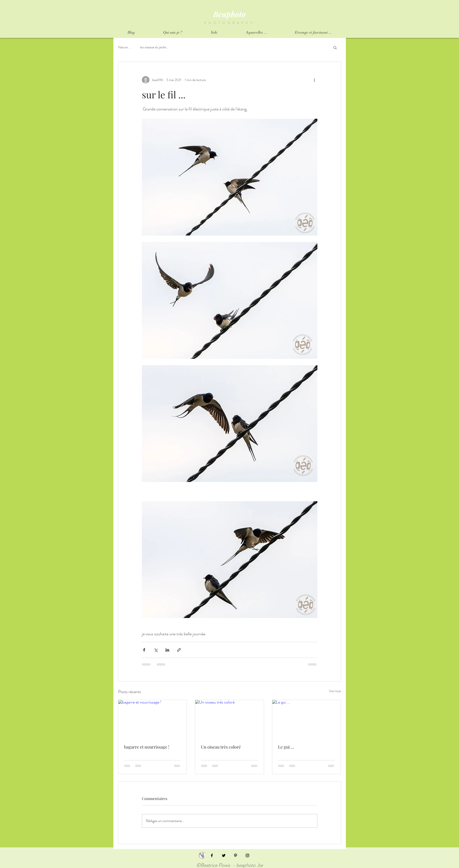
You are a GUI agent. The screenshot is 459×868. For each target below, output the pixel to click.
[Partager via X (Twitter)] (156, 650)
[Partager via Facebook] (144, 650)
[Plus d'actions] (315, 80)
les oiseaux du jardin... (154, 47)
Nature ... (124, 47)
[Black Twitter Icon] (224, 855)
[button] (335, 47)
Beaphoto (229, 14)
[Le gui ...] (307, 719)
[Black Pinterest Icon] (236, 855)
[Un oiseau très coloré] (229, 719)
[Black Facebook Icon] (212, 855)
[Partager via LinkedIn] (167, 650)
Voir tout (335, 691)
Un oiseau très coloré (221, 747)
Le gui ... (286, 747)
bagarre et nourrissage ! (147, 747)
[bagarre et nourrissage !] (153, 719)
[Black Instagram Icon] (247, 855)
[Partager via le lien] (179, 650)
